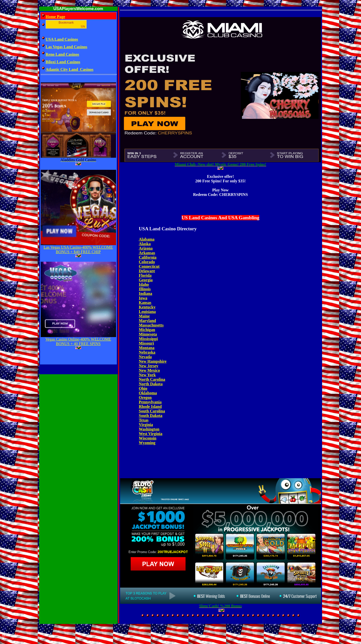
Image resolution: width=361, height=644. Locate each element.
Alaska (145, 244)
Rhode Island (150, 407)
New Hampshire (153, 361)
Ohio (143, 388)
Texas (144, 420)
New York (147, 375)
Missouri (146, 343)
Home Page (56, 17)
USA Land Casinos (62, 39)
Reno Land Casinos (62, 54)
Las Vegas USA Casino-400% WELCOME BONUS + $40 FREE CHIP (78, 250)
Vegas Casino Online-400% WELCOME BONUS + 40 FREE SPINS (78, 341)
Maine (144, 316)
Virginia (146, 425)
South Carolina (152, 411)
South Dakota (151, 416)
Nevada (145, 357)
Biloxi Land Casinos (63, 62)
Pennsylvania (150, 402)
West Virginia (151, 434)
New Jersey (149, 366)
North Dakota (151, 384)
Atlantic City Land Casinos (70, 69)
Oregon (145, 397)
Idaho (144, 284)
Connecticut (149, 266)
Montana (147, 348)
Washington (149, 429)
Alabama (147, 239)
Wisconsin (148, 438)
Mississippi (148, 339)
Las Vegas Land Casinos (67, 47)
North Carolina (152, 379)
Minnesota (148, 334)
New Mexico (149, 370)
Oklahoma (148, 393)
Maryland (147, 321)
